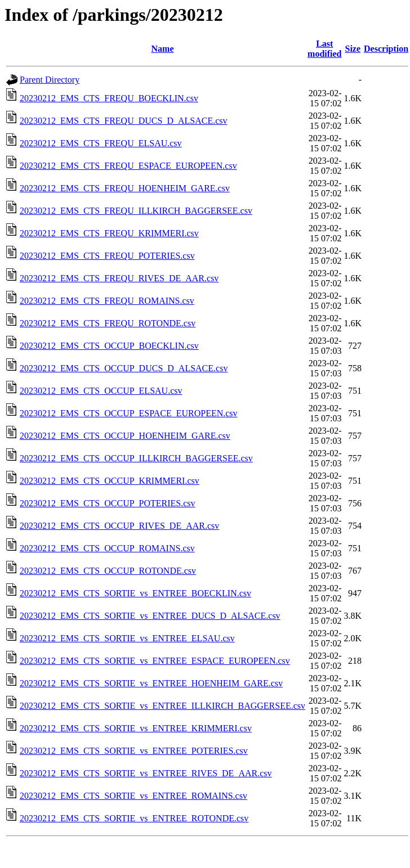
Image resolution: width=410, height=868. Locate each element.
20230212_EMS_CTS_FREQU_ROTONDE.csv (108, 323)
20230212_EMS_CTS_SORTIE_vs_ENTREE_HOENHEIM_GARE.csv (151, 683)
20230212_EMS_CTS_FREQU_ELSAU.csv (101, 143)
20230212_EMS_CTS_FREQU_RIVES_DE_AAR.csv (119, 278)
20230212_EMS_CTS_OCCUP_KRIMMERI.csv (110, 481)
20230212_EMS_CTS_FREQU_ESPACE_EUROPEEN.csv (128, 166)
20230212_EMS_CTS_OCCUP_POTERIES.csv (108, 503)
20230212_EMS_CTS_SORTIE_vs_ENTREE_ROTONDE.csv (134, 818)
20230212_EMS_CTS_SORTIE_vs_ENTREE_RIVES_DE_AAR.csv (146, 773)
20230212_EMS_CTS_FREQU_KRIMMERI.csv (109, 233)
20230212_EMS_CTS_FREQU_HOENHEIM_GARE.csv (125, 188)
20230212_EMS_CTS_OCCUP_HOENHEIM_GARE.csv (125, 436)
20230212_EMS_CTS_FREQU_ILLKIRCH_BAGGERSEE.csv (136, 211)
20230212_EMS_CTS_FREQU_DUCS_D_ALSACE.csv (123, 121)
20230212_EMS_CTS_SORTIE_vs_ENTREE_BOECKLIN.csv (135, 593)
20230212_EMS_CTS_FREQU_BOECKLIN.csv (109, 98)
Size (353, 49)
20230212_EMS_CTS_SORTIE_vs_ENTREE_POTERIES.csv (134, 751)
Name (163, 49)
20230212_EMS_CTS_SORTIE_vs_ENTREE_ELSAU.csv (127, 638)
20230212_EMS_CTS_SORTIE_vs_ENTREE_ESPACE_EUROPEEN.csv (155, 661)
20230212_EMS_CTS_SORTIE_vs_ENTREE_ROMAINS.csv (133, 796)
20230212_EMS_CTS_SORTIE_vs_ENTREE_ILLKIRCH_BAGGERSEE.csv (162, 706)
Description (386, 49)
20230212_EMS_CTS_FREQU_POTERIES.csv (107, 256)
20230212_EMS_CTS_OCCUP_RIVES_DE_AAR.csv (119, 526)
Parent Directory (50, 80)
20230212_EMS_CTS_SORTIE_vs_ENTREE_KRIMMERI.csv (136, 728)
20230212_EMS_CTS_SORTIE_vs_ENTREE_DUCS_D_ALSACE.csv (150, 616)
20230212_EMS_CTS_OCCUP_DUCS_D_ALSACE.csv (124, 368)
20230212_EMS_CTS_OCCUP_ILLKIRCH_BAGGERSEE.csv (136, 458)
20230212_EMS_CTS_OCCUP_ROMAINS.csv (107, 548)
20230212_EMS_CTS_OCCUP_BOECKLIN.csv (109, 346)
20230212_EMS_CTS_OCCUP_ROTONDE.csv (108, 571)
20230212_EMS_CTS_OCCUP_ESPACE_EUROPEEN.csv (129, 413)
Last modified (324, 49)
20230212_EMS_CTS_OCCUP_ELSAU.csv (101, 391)
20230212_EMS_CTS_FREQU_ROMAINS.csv (107, 301)
